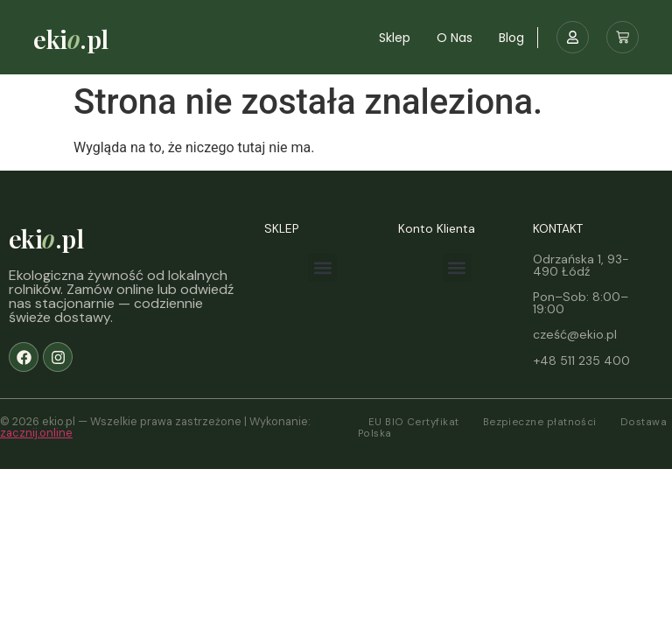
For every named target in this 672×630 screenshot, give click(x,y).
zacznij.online (36, 433)
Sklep (395, 38)
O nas (455, 38)
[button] (322, 267)
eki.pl (70, 38)
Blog (511, 38)
